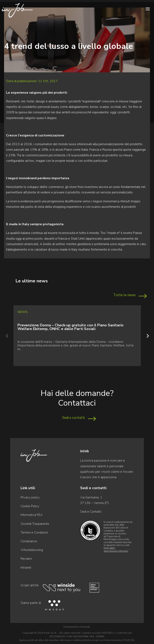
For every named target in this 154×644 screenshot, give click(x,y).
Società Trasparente (35, 524)
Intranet (26, 568)
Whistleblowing (32, 550)
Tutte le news (125, 295)
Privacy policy (30, 497)
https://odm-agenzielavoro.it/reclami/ (116, 549)
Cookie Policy (30, 506)
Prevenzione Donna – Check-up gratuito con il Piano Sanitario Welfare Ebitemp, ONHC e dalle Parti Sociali (70, 327)
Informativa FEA (32, 515)
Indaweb (85, 627)
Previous (7, 336)
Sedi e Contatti (91, 512)
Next (147, 336)
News (23, 312)
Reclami (26, 559)
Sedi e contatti (74, 418)
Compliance (29, 541)
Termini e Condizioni (34, 533)
